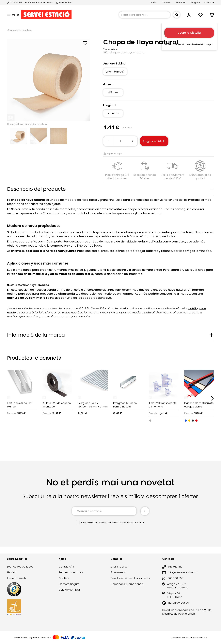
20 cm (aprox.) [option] (115, 72)
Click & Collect (120, 567)
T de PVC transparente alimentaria (163, 405)
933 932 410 (15, 3)
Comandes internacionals (127, 584)
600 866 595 (64, 3)
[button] (209, 3)
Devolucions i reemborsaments (130, 578)
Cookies (64, 578)
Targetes (196, 3)
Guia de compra (69, 590)
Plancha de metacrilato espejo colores (199, 405)
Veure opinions (110, 49)
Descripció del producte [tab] (36, 189)
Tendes (153, 3)
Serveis (167, 3)
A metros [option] (113, 113)
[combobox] (145, 15)
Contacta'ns (67, 567)
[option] (150, 421)
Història (12, 572)
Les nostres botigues (20, 567)
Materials (181, 3)
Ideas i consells (17, 578)
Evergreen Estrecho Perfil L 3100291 (125, 405)
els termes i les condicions (104, 522)
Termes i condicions (71, 572)
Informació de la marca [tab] (36, 335)
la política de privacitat (132, 522)
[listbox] (159, 73)
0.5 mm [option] (113, 92)
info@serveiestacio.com (39, 3)
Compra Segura (69, 584)
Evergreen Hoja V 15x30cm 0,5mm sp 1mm (93, 405)
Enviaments (118, 572)
